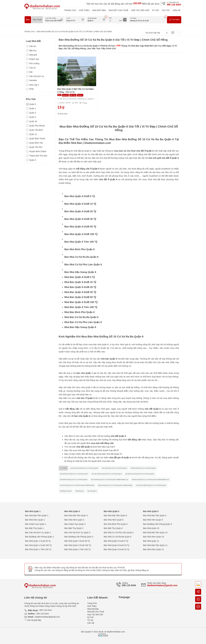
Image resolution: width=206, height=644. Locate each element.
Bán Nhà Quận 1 (33, 511)
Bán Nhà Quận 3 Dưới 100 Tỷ (78, 545)
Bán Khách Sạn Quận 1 (36, 524)
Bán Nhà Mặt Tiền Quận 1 (37, 515)
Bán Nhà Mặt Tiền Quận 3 (76, 515)
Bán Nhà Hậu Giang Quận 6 (80, 272)
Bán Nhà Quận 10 (151, 528)
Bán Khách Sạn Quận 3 (75, 524)
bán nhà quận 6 (92, 491)
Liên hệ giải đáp (33, 620)
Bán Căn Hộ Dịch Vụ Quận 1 (38, 533)
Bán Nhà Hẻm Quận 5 (153, 520)
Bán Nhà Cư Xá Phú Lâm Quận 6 (83, 265)
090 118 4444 (174, 5)
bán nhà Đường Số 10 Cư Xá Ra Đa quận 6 (114, 468)
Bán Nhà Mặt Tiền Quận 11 (155, 545)
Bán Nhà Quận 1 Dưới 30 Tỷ (38, 541)
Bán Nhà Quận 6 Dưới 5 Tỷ (80, 196)
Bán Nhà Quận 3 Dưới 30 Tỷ (77, 541)
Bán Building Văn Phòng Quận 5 (158, 524)
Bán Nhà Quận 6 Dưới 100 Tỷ (81, 234)
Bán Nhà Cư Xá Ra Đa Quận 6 (81, 257)
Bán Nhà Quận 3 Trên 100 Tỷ (77, 549)
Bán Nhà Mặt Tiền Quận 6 (115, 515)
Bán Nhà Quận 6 (111, 511)
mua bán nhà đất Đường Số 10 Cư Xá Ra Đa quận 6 (151, 485)
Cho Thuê (37, 20)
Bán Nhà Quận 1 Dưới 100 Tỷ (38, 545)
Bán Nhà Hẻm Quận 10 (153, 537)
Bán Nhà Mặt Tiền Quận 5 (155, 515)
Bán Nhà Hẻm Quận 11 (153, 549)
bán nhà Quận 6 (82, 416)
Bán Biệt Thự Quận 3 (74, 528)
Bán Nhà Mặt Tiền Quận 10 (155, 533)
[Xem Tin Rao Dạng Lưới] (173, 33)
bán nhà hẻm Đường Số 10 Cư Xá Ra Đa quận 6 (74, 474)
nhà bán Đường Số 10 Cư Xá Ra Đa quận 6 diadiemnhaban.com (150, 480)
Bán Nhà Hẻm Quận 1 (35, 520)
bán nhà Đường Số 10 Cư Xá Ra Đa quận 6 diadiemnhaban (77, 485)
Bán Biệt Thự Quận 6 (113, 528)
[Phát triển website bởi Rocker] (103, 632)
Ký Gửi (156, 10)
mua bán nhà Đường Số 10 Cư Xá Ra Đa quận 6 (84, 468)
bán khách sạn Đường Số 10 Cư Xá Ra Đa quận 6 (140, 474)
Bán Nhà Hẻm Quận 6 (114, 520)
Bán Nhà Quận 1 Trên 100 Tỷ (38, 549)
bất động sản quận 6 (66, 491)
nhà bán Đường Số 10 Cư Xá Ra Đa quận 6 (143, 468)
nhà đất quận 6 (80, 491)
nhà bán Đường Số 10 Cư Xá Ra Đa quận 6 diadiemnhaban (115, 485)
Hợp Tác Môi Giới (140, 10)
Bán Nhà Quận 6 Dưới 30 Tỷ (80, 219)
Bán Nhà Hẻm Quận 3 (74, 520)
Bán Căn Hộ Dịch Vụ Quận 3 (77, 533)
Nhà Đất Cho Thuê (118, 10)
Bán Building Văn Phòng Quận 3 (79, 537)
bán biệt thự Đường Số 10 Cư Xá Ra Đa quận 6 (74, 480)
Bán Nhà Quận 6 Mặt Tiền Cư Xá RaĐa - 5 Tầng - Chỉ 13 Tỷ (76, 91)
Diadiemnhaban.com (98, 143)
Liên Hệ (176, 10)
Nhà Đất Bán (99, 10)
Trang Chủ (70, 10)
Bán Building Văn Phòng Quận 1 (39, 537)
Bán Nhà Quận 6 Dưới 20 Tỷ (80, 211)
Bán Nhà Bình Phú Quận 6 (79, 249)
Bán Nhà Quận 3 (72, 511)
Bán (28, 20)
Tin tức (166, 10)
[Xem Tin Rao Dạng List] (179, 33)
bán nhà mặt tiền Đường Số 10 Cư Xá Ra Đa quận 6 (107, 474)
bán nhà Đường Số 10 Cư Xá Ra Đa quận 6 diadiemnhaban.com (110, 480)
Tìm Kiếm (174, 20)
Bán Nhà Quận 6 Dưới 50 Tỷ (80, 227)
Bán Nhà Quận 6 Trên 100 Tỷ (81, 242)
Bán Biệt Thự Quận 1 (34, 528)
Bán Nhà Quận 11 (151, 541)
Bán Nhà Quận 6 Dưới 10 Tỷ (80, 204)
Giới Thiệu (84, 10)
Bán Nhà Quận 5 (151, 511)
